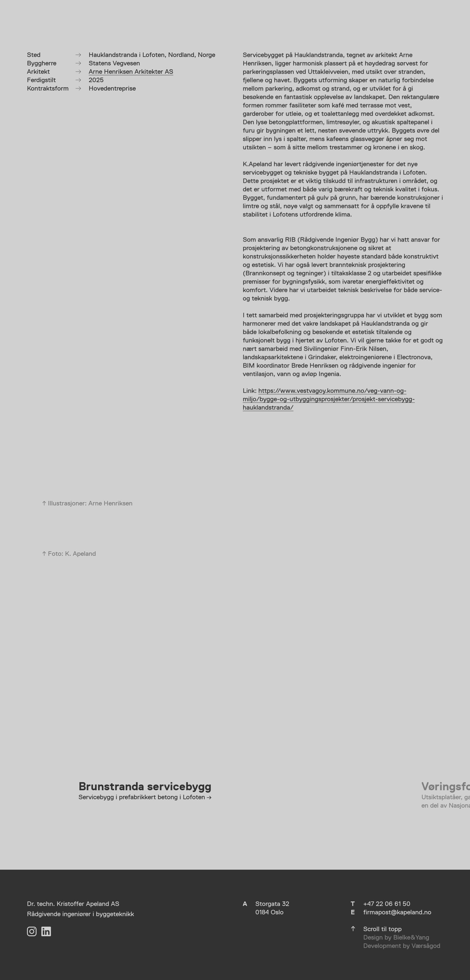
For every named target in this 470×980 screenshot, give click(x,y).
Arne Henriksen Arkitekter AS (131, 71)
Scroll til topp (382, 929)
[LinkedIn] (46, 931)
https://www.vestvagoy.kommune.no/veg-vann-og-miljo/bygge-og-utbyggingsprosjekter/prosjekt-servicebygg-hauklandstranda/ (329, 400)
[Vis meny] (436, 31)
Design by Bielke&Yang (396, 937)
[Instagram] (32, 931)
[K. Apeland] (72, 31)
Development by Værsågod (402, 946)
